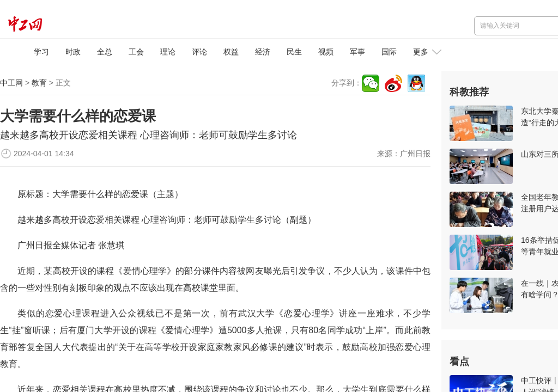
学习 (41, 52)
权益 (231, 52)
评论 (199, 52)
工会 (136, 52)
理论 (168, 52)
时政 (73, 52)
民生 (294, 52)
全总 (105, 52)
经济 (263, 52)
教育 (39, 83)
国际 (389, 52)
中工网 (11, 83)
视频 (326, 52)
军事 (357, 52)
